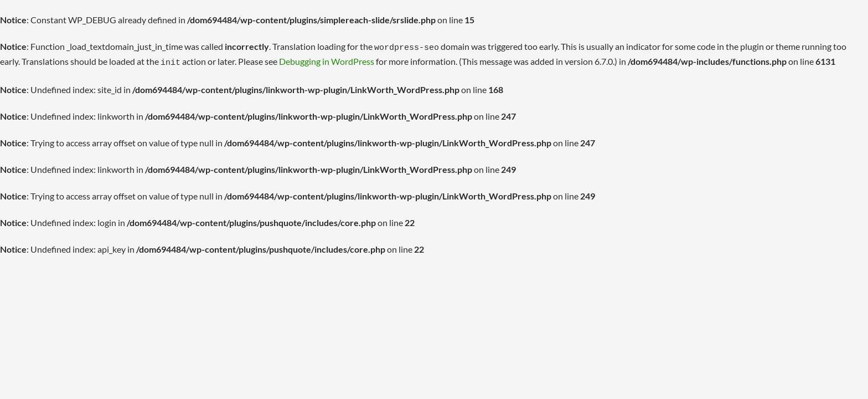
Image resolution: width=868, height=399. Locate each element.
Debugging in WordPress (305, 60)
